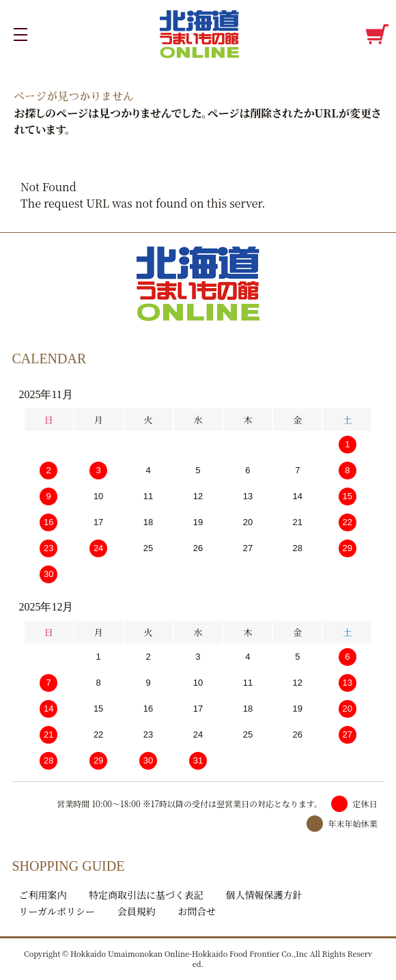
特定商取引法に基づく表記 (146, 895)
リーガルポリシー (57, 911)
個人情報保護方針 (264, 895)
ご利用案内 (42, 895)
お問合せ (197, 911)
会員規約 (137, 911)
